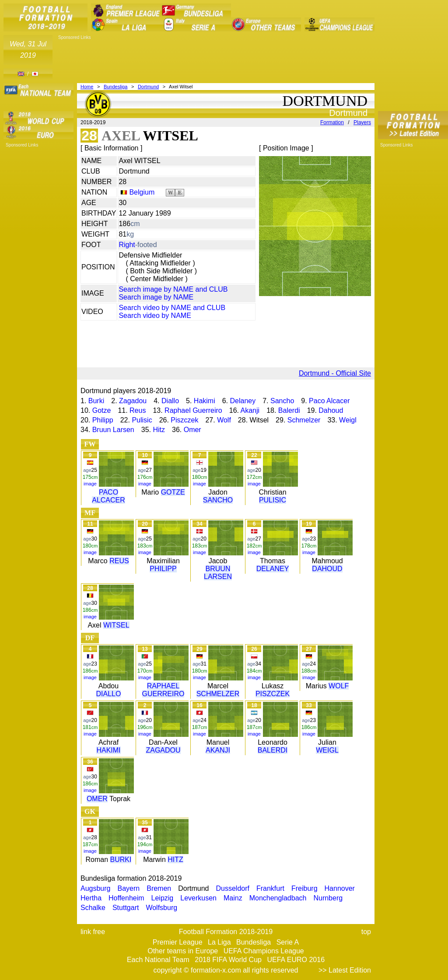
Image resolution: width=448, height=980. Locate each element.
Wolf (224, 420)
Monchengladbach (278, 898)
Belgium (142, 192)
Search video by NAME (155, 316)
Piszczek (184, 420)
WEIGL (327, 750)
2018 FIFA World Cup (228, 960)
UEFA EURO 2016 (296, 960)
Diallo (170, 401)
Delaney (243, 401)
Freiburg (304, 888)
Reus (138, 410)
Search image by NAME (156, 297)
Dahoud (331, 410)
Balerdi (289, 410)
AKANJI (218, 750)
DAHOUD (327, 569)
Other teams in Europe (183, 951)
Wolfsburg (161, 908)
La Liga (219, 942)
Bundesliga (115, 87)
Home (87, 87)
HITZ (175, 860)
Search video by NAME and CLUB (172, 308)
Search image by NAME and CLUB (173, 289)
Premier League (178, 942)
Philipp (103, 420)
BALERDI (273, 750)
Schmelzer (304, 420)
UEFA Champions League (264, 951)
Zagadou (133, 401)
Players (362, 122)
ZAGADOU (163, 750)
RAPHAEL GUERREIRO (163, 690)
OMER (97, 799)
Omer (192, 430)
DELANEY (273, 569)
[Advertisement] (215, 60)
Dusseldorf (232, 888)
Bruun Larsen (113, 430)
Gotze (102, 410)
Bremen (159, 888)
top (366, 932)
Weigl (348, 420)
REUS (119, 561)
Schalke (93, 908)
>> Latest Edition (345, 970)
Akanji (250, 410)
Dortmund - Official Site (335, 373)
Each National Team (158, 960)
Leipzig (163, 898)
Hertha (91, 898)
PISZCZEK (273, 694)
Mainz (233, 898)
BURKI (121, 860)
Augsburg (96, 888)
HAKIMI (108, 750)
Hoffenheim (126, 898)
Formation (332, 122)
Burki (96, 401)
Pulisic (142, 420)
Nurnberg (328, 898)
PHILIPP (163, 569)
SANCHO (218, 500)
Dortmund (148, 87)
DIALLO (109, 694)
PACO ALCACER (108, 496)
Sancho (282, 401)
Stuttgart (126, 908)
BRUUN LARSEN (218, 573)
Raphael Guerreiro (193, 410)
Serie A (288, 942)
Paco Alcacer (329, 401)
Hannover (340, 888)
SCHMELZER (218, 694)
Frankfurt (270, 888)
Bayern (129, 888)
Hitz (159, 430)
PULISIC (273, 500)
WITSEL (116, 625)
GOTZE (173, 492)
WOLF (339, 686)
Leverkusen (198, 898)
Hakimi (205, 401)
